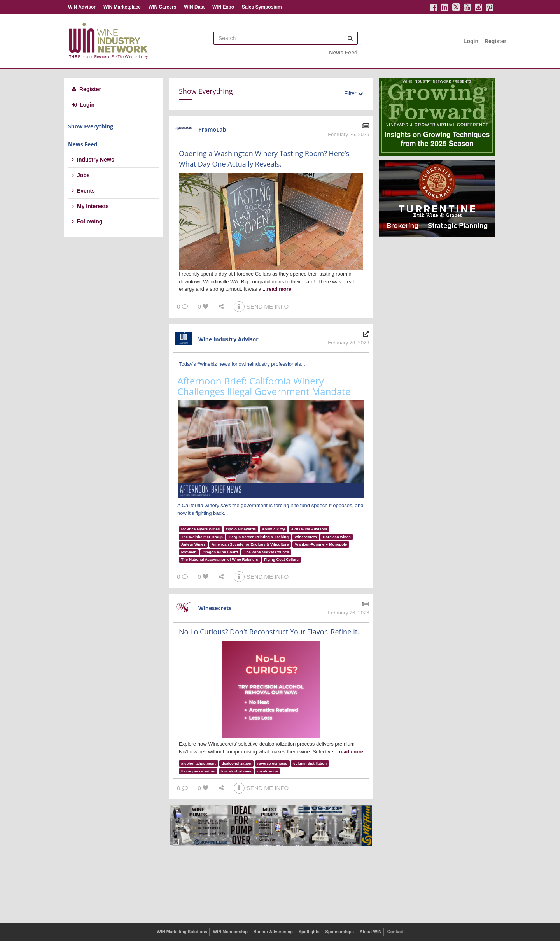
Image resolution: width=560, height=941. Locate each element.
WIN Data (194, 7)
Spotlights (309, 932)
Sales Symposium (262, 7)
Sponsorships (339, 932)
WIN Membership (230, 932)
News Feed (343, 53)
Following (87, 221)
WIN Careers (162, 7)
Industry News (93, 160)
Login (471, 41)
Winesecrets (215, 608)
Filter (354, 93)
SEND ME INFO (261, 306)
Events (83, 191)
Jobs (81, 175)
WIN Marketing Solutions (182, 932)
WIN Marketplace (122, 7)
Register (495, 41)
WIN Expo (223, 7)
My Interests (90, 206)
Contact (395, 932)
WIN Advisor (82, 7)
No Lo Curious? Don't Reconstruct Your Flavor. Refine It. (269, 632)
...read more (277, 289)
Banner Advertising (273, 932)
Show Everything (91, 126)
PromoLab (212, 129)
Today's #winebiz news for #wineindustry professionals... (242, 364)
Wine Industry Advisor (228, 339)
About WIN (371, 932)
